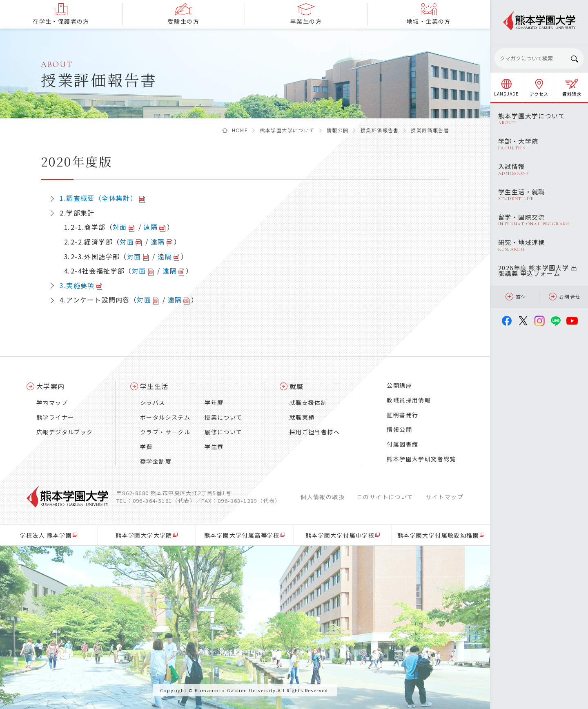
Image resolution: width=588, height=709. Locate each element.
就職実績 (302, 417)
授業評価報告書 (380, 130)
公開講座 (399, 385)
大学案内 (51, 386)
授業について (223, 417)
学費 (146, 447)
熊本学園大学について (287, 130)
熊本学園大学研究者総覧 (421, 459)
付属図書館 (402, 444)
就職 (297, 386)
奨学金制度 (156, 461)
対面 (120, 227)
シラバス (153, 402)
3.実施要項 (77, 285)
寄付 (516, 297)
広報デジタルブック (65, 432)
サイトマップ (445, 497)
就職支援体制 (308, 402)
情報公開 (338, 130)
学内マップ (52, 402)
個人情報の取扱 (323, 497)
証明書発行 (402, 415)
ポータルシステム (165, 417)
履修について (223, 432)
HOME (240, 130)
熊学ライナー (55, 417)
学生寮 (214, 447)
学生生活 (154, 386)
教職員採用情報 (409, 400)
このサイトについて (385, 497)
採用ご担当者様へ (315, 432)
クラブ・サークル (165, 432)
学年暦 (214, 402)
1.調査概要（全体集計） (98, 198)
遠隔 (150, 227)
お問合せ (565, 297)
